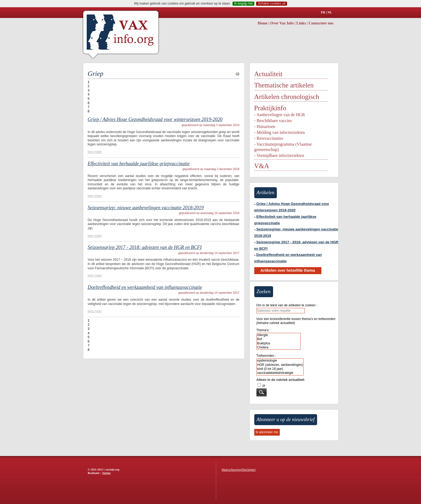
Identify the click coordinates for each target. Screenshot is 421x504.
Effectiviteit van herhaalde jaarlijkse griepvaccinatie (139, 164)
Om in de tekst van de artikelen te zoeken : (287, 305)
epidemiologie (280, 361)
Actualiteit (268, 74)
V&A (262, 166)
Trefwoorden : (266, 356)
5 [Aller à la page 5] (89, 99)
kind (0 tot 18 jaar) (280, 369)
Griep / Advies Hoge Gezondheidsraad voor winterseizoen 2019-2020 (155, 119)
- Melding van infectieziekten (280, 132)
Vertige (106, 473)
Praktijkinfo (270, 108)
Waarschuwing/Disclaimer (239, 470)
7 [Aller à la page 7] (89, 107)
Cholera (279, 347)
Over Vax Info (282, 23)
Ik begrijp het (243, 3)
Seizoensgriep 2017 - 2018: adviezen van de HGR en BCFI (145, 247)
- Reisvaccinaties (269, 138)
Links (301, 23)
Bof (279, 339)
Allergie (279, 335)
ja (264, 385)
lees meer (95, 152)
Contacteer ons (321, 23)
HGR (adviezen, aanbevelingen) (280, 365)
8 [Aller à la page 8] (89, 111)
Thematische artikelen (284, 85)
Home (262, 23)
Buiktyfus (279, 343)
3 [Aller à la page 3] (89, 90)
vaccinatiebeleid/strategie (280, 373)
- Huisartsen (265, 126)
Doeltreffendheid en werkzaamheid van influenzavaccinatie (145, 287)
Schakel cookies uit (272, 3)
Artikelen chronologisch (287, 97)
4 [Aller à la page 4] (89, 94)
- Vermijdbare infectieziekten (279, 155)
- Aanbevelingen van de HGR (280, 115)
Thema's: (263, 330)
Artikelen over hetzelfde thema (288, 270)
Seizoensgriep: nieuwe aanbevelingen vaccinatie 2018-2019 (146, 208)
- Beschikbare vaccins (273, 121)
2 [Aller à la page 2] (89, 86)
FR (323, 12)
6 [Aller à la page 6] (89, 103)
